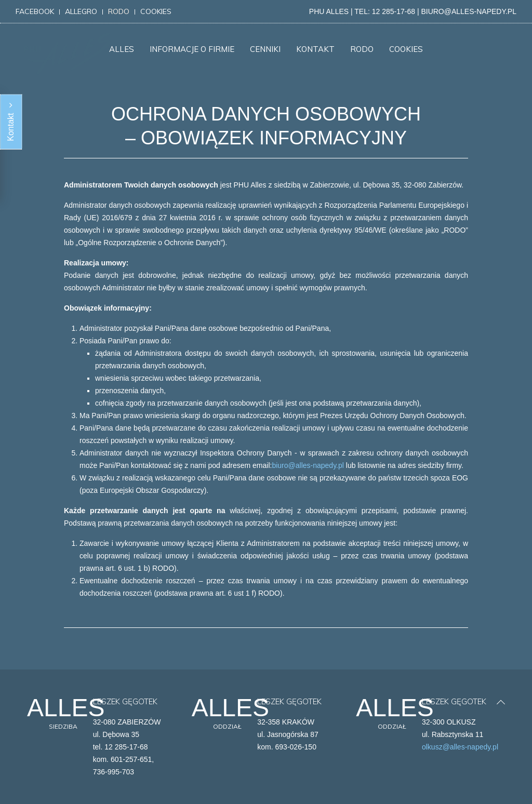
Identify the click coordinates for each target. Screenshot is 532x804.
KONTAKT (315, 49)
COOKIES (406, 49)
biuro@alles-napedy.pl (308, 465)
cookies (156, 11)
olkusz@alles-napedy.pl (460, 747)
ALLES (122, 49)
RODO (362, 49)
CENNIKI (265, 49)
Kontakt (11, 122)
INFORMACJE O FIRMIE (192, 49)
